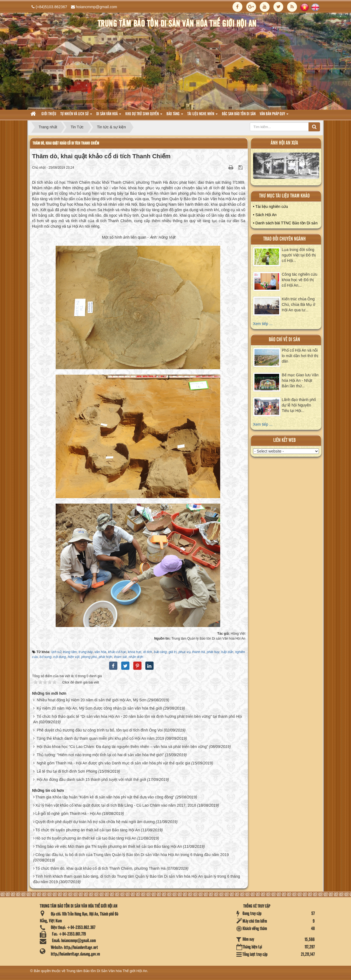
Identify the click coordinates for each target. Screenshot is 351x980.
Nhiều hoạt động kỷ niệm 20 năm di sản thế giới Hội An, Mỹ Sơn (92, 700)
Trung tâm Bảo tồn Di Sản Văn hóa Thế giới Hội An (107, 971)
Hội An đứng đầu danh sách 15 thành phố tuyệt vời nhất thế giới (91, 780)
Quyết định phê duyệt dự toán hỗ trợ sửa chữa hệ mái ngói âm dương (95, 822)
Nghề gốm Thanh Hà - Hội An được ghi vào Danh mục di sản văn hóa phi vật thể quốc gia (114, 763)
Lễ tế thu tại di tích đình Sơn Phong (67, 771)
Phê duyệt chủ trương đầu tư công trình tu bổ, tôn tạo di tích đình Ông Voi (100, 730)
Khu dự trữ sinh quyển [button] (144, 116)
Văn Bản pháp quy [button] (274, 116)
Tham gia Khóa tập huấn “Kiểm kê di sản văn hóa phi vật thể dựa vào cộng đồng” (105, 797)
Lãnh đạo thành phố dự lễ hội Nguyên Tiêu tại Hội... (299, 405)
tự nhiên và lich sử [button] (76, 116)
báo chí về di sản (284, 340)
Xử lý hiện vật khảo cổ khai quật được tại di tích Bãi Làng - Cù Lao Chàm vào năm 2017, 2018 (116, 805)
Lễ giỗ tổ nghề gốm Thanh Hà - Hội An (68, 814)
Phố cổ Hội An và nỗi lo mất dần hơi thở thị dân (300, 356)
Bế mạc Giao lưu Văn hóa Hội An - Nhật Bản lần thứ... (300, 380)
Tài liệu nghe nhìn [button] (203, 116)
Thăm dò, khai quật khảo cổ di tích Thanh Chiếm (66, 143)
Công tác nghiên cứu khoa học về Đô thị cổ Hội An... (300, 280)
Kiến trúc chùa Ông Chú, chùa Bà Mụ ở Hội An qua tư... (299, 304)
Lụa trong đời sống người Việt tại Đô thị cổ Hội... (299, 255)
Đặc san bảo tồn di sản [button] (239, 114)
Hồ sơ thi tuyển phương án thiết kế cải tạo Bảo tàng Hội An (86, 838)
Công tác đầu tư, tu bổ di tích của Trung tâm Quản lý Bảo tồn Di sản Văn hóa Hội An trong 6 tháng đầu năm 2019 (132, 855)
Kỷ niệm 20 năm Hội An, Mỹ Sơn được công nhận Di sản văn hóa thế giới (99, 708)
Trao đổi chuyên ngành (285, 239)
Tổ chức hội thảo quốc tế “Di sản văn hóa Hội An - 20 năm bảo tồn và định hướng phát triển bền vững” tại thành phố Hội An (138, 719)
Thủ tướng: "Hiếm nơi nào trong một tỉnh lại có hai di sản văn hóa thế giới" (100, 755)
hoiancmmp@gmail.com (97, 7)
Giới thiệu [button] (49, 114)
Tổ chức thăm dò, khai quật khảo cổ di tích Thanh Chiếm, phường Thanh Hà (101, 868)
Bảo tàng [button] (175, 116)
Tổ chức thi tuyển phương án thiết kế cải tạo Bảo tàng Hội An (88, 830)
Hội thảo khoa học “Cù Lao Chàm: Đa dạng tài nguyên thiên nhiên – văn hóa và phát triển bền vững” (122, 747)
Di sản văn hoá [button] (109, 116)
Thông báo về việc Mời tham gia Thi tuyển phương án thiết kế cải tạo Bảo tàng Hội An (109, 846)
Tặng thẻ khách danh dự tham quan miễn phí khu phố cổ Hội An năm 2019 (101, 738)
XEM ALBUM (286, 167)
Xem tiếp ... (263, 324)
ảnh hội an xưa (284, 143)
